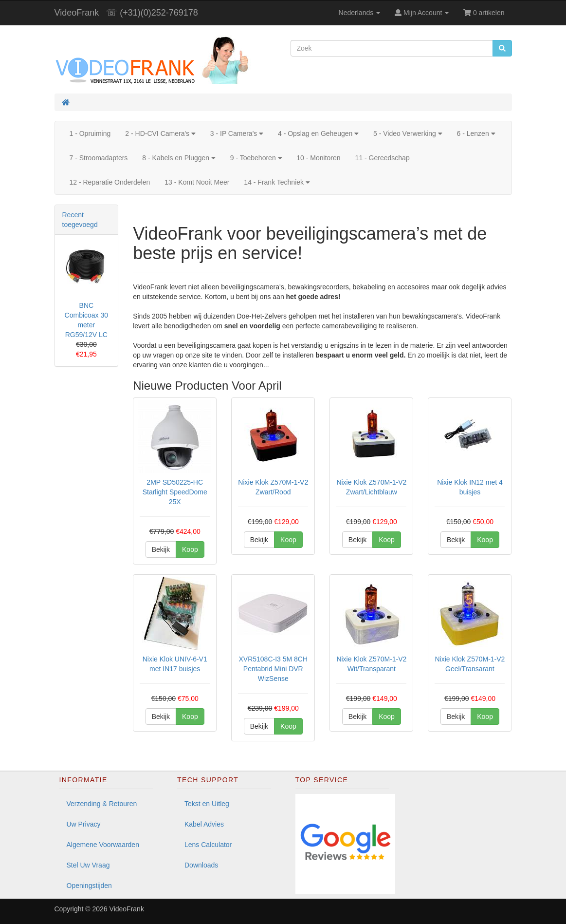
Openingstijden (89, 886)
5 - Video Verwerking (408, 133)
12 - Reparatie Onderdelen (110, 182)
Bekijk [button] (161, 549)
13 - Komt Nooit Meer (197, 182)
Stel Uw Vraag (88, 865)
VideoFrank (77, 13)
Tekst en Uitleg (207, 804)
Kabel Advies (204, 824)
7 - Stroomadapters (99, 158)
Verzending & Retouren (102, 804)
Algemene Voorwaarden (103, 845)
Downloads (201, 865)
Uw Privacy (84, 824)
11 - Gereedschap (383, 158)
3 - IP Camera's (237, 133)
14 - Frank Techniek (277, 182)
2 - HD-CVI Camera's (160, 133)
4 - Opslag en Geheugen (318, 133)
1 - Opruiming (90, 133)
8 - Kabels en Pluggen (179, 158)
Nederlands (360, 13)
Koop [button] (190, 549)
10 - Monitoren (318, 158)
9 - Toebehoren (256, 158)
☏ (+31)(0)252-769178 (152, 13)
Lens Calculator (208, 845)
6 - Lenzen (476, 133)
